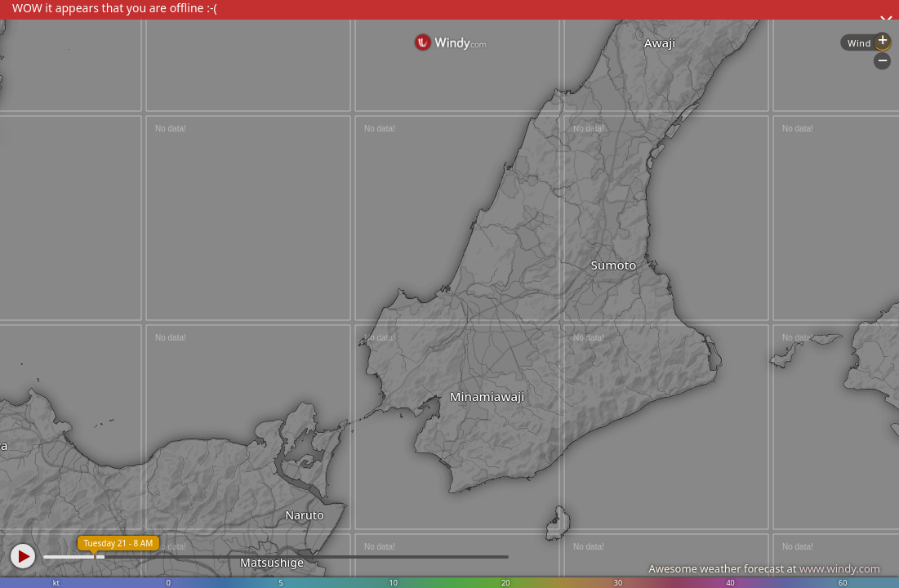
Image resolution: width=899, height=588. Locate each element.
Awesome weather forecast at (764, 568)
